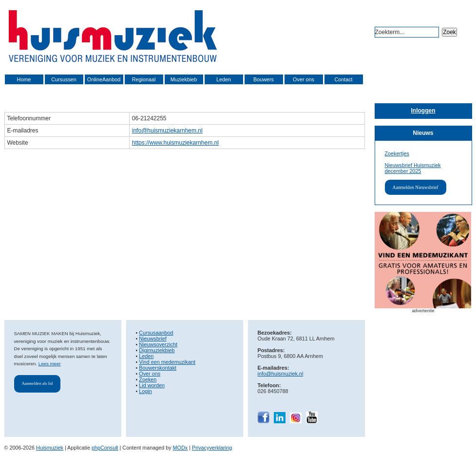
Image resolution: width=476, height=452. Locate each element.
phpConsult (105, 448)
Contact (343, 79)
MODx (181, 448)
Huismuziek (50, 448)
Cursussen (64, 79)
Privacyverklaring (212, 448)
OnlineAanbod (104, 79)
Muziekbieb (184, 79)
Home (24, 79)
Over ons (304, 79)
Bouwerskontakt (158, 368)
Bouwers (264, 79)
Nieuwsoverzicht (158, 344)
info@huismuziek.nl (281, 374)
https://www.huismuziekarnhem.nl (175, 143)
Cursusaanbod (156, 333)
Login (145, 391)
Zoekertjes (397, 153)
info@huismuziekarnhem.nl (167, 131)
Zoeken (148, 379)
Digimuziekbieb (157, 350)
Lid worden (152, 385)
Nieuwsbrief (152, 339)
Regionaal (144, 79)
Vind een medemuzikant (167, 362)
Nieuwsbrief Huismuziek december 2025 (413, 168)
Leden (224, 79)
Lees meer (50, 364)
